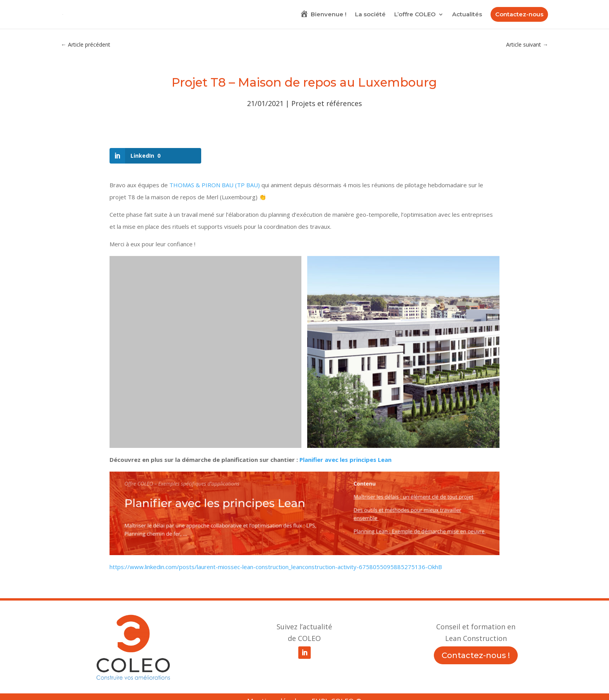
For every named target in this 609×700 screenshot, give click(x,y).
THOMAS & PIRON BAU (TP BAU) (215, 185)
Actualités (467, 15)
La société (370, 15)
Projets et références (327, 103)
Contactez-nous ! (476, 655)
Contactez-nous (519, 14)
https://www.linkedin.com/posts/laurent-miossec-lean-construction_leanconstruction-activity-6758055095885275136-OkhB (276, 567)
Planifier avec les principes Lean (345, 460)
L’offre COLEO (415, 15)
